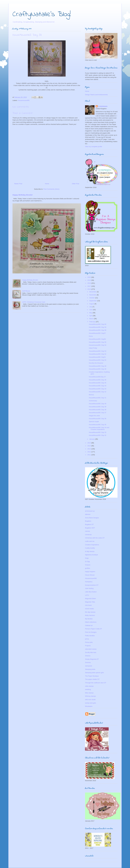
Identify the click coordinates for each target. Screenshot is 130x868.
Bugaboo (88, 521)
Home (47, 184)
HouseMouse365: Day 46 (97, 380)
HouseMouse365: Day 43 (97, 389)
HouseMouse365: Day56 (97, 339)
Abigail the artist (94, 416)
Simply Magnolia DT (92, 659)
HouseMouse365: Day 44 (97, 386)
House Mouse (90, 575)
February (93, 322)
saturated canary (91, 649)
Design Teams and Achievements (96, 95)
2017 (89, 286)
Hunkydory (89, 582)
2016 (89, 289)
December (93, 292)
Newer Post (18, 184)
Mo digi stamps (90, 612)
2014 (89, 446)
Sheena (88, 656)
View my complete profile (94, 147)
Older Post (76, 184)
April (91, 316)
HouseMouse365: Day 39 (97, 407)
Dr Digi (87, 562)
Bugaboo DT (89, 524)
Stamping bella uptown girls (94, 673)
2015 (89, 443)
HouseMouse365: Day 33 (97, 432)
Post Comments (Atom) (51, 189)
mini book (88, 605)
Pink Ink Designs (91, 632)
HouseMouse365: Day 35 (97, 425)
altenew (88, 514)
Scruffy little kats (91, 652)
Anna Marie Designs (92, 518)
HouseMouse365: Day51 (97, 357)
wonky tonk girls (90, 703)
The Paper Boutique (92, 676)
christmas (88, 535)
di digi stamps (90, 551)
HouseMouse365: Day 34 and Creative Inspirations (99, 428)
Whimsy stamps (90, 696)
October (92, 298)
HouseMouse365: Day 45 (97, 383)
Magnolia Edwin (90, 599)
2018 (89, 283)
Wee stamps (89, 693)
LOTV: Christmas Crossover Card (34, 302)
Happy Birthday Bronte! (23, 195)
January (92, 439)
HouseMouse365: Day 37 (97, 413)
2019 (89, 280)
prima (87, 639)
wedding (88, 689)
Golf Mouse (26, 291)
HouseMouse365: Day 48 (97, 369)
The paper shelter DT (92, 679)
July (91, 307)
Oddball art (89, 625)
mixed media (89, 609)
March (92, 319)
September (93, 301)
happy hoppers (90, 572)
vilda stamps (89, 686)
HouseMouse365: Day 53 (97, 351)
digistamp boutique (91, 555)
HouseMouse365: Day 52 (97, 354)
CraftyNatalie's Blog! (42, 14)
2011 (89, 455)
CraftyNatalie (103, 106)
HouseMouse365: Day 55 (97, 342)
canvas (87, 531)
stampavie (89, 666)
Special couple (94, 422)
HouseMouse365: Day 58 (97, 330)
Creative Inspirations (92, 545)
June (91, 310)
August (92, 304)
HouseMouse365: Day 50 (97, 360)
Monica (91, 395)
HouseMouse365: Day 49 (97, 366)
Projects (88, 646)
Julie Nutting (89, 588)
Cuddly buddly (90, 548)
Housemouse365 (24, 100)
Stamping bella (90, 669)
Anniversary (93, 401)
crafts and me (90, 541)
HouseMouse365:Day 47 (97, 377)
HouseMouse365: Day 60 (97, 324)
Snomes (88, 662)
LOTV (87, 595)
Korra (91, 336)
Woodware (89, 706)
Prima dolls (89, 642)
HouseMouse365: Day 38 (97, 410)
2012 (89, 452)
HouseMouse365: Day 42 (97, 392)
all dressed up (90, 511)
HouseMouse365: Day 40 (97, 404)
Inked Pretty (93, 348)
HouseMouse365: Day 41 (97, 398)
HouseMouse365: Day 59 (97, 327)
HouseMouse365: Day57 (97, 333)
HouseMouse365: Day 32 (97, 435)
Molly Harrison (90, 615)
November (93, 295)
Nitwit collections (91, 622)
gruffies (88, 568)
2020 (89, 277)
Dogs (87, 558)
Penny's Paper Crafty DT (93, 629)
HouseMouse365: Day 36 (97, 419)
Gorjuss (88, 565)
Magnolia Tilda (90, 602)
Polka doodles (90, 636)
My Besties (89, 619)
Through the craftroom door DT (96, 683)
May (91, 313)
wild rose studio (90, 700)
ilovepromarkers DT (92, 585)
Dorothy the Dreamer (96, 363)
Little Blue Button (91, 592)
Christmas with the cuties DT (95, 538)
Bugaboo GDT (90, 528)
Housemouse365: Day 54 (97, 345)
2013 (89, 449)
